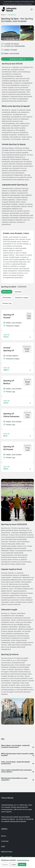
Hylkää (14, 864)
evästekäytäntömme (23, 860)
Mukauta (5, 864)
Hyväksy (22, 864)
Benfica (10, 548)
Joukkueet (5, 841)
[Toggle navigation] (32, 9)
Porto (3, 548)
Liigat (3, 846)
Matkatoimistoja (7, 852)
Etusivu (4, 836)
